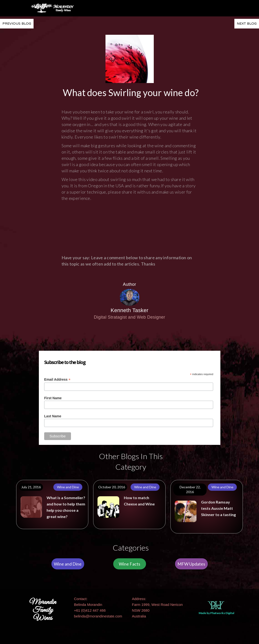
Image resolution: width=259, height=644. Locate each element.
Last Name (53, 416)
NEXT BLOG (247, 24)
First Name (53, 398)
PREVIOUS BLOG (17, 24)
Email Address (57, 380)
